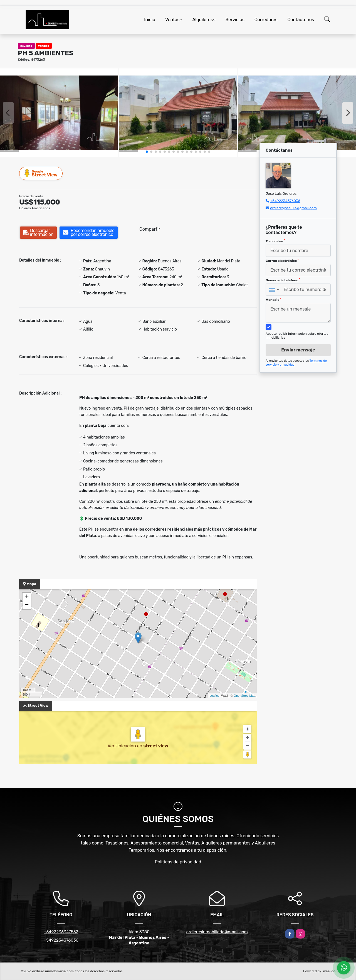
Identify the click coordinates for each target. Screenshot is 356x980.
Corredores (266, 20)
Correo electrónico (282, 261)
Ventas (172, 20)
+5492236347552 (61, 932)
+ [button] (27, 597)
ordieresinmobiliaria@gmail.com (217, 932)
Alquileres (202, 20)
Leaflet (214, 696)
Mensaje (273, 300)
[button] (147, 152)
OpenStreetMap (244, 696)
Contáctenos (301, 20)
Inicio (150, 20)
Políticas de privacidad (178, 862)
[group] (59, 113)
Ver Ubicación (122, 746)
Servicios (235, 20)
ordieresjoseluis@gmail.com (293, 208)
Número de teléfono (283, 280)
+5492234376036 (285, 201)
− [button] (27, 605)
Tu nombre (275, 241)
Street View (41, 173)
